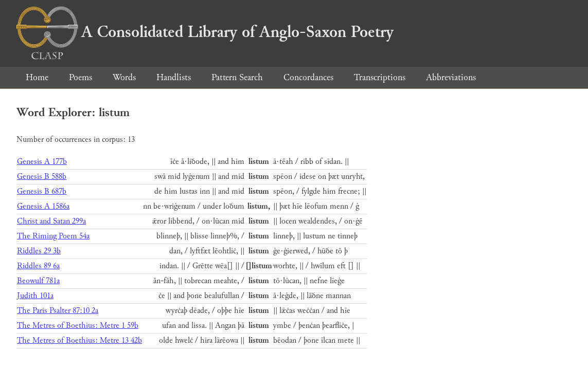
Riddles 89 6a (38, 266)
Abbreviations (451, 77)
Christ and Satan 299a (51, 221)
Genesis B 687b (42, 191)
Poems (81, 77)
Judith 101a (35, 296)
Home (37, 77)
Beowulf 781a (38, 281)
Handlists (174, 77)
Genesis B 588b (42, 177)
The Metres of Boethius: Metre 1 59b (78, 326)
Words (124, 77)
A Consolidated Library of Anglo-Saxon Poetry (205, 32)
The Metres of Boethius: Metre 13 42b (79, 340)
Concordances (308, 77)
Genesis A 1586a (43, 206)
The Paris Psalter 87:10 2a (58, 311)
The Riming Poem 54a (53, 236)
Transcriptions (380, 77)
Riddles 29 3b (39, 251)
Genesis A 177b (42, 162)
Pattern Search (237, 77)
